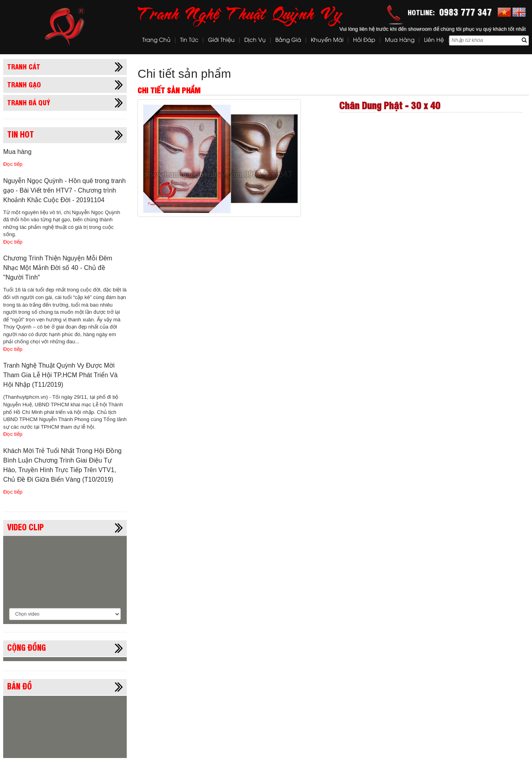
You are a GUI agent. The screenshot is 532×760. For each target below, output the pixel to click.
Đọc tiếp (13, 164)
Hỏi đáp (364, 40)
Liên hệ (434, 40)
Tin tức (189, 40)
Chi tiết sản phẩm (184, 74)
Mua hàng (400, 40)
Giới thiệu (221, 40)
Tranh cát (24, 66)
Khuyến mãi (327, 40)
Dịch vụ (255, 40)
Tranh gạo (24, 84)
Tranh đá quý (29, 102)
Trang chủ (156, 40)
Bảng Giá (288, 40)
